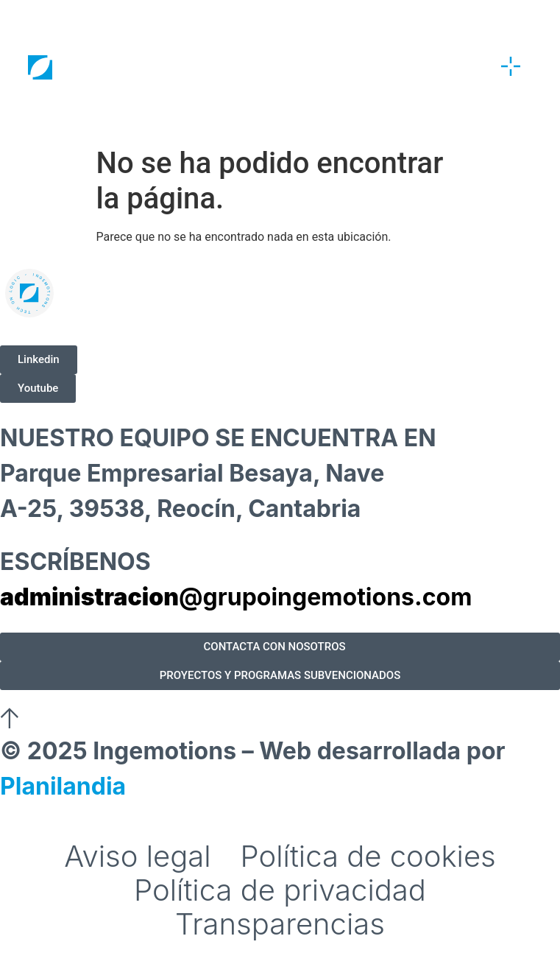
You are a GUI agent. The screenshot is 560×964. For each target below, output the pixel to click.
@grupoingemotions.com (236, 597)
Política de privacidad (280, 890)
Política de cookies (368, 856)
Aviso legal (137, 856)
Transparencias (280, 924)
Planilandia (63, 786)
